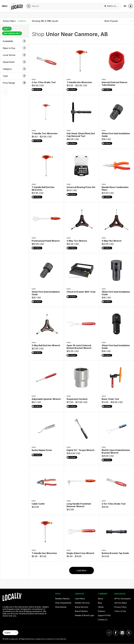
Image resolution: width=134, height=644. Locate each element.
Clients (101, 607)
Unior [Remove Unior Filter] (7, 29)
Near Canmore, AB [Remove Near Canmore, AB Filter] (12, 33)
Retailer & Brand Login (85, 615)
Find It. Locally (112, 6)
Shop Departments (63, 603)
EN (125, 6)
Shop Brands (61, 607)
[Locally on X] (129, 633)
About (100, 599)
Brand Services (82, 607)
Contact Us (103, 620)
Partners (101, 611)
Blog (100, 603)
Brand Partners (81, 611)
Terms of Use (120, 611)
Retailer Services (82, 603)
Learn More (80, 599)
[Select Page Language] (10, 633)
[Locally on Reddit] (109, 633)
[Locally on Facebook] (116, 633)
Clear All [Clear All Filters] (22, 21)
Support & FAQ (104, 615)
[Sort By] (118, 21)
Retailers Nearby (62, 599)
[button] (15, 41)
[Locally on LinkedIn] (122, 633)
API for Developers (123, 599)
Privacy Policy (120, 607)
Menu (5, 6)
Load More (81, 571)
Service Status (121, 603)
